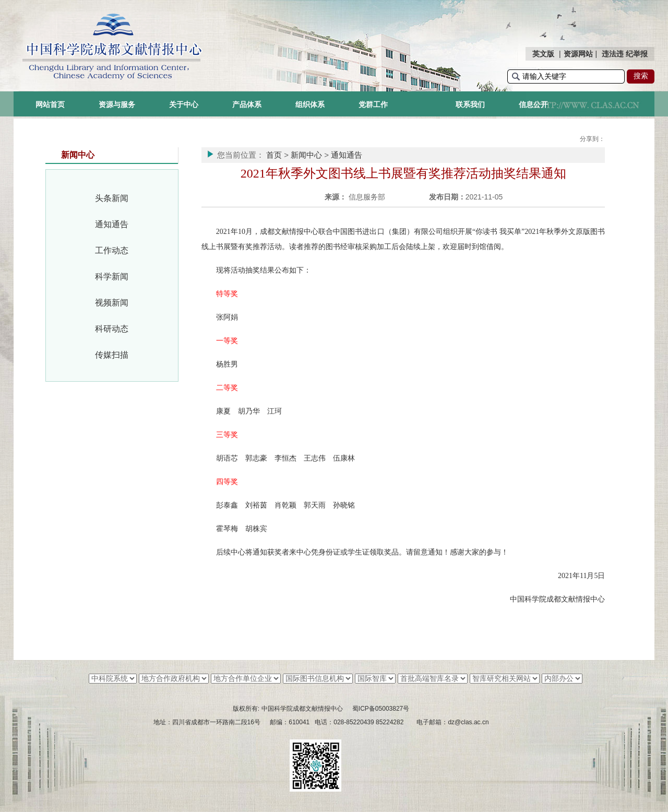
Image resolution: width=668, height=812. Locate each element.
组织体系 (310, 104)
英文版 (543, 54)
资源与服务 (117, 104)
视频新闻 (112, 303)
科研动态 (112, 329)
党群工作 (373, 104)
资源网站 (578, 54)
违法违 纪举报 (625, 54)
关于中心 (184, 104)
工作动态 (112, 250)
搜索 (641, 76)
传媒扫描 (112, 355)
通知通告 (112, 224)
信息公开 (533, 104)
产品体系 (247, 104)
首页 (274, 155)
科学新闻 (112, 276)
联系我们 (470, 104)
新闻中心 (306, 155)
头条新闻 (112, 198)
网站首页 (50, 104)
